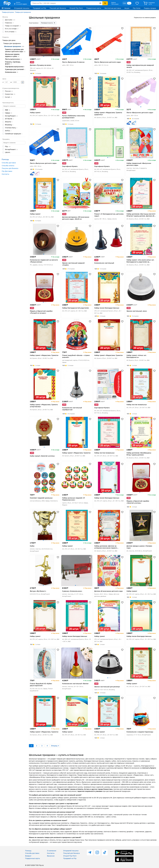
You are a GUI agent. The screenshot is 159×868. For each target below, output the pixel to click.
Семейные (14, 134)
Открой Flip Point (76, 8)
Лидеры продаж (150, 8)
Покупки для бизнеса (10, 168)
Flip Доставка (7, 171)
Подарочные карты (94, 8)
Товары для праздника (23, 12)
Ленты (13, 59)
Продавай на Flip (39, 8)
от (6, 82)
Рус (129, 3)
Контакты (5, 174)
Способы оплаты (8, 166)
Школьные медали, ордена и (12, 55)
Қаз (125, 3)
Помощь (28, 851)
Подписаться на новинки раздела (145, 18)
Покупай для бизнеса (58, 8)
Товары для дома (8, 12)
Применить (23, 82)
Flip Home (137, 8)
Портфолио (15, 67)
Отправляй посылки (22, 8)
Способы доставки (9, 163)
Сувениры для (15, 69)
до (15, 82)
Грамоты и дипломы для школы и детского (15, 50)
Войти (114, 3)
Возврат (28, 856)
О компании (52, 851)
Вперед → (55, 746)
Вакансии (51, 856)
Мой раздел (115, 4)
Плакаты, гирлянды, (13, 63)
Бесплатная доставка (113, 8)
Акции (127, 8)
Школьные (14, 46)
